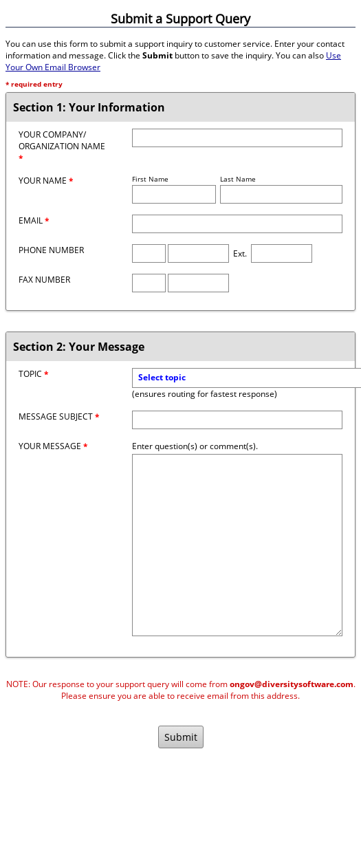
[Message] (237, 545)
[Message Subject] (237, 420)
